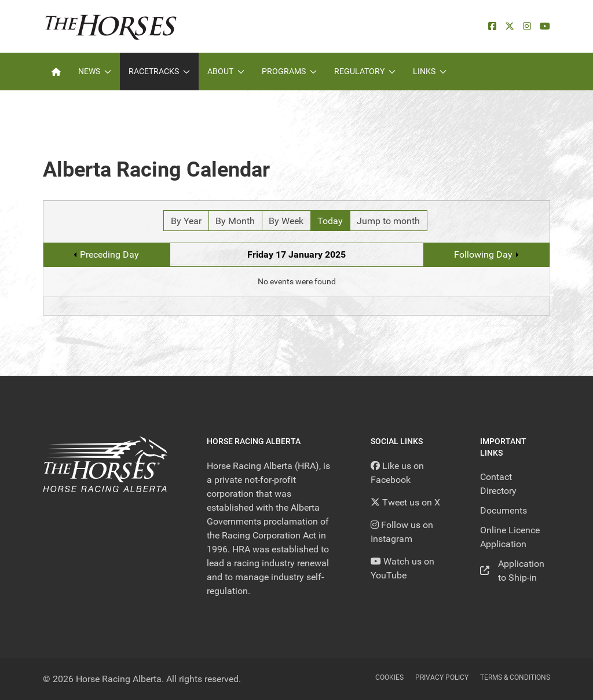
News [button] (95, 71)
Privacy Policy (442, 677)
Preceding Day (109, 254)
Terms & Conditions (515, 677)
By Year (186, 221)
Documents (504, 510)
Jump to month (388, 221)
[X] (510, 26)
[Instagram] (527, 26)
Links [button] (430, 71)
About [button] (226, 71)
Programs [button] (289, 71)
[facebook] (492, 26)
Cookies (389, 677)
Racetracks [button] (159, 71)
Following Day (483, 254)
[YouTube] (545, 26)
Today (330, 221)
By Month (235, 221)
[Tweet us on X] (405, 502)
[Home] (56, 72)
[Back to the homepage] (111, 26)
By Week (286, 221)
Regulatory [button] (365, 71)
